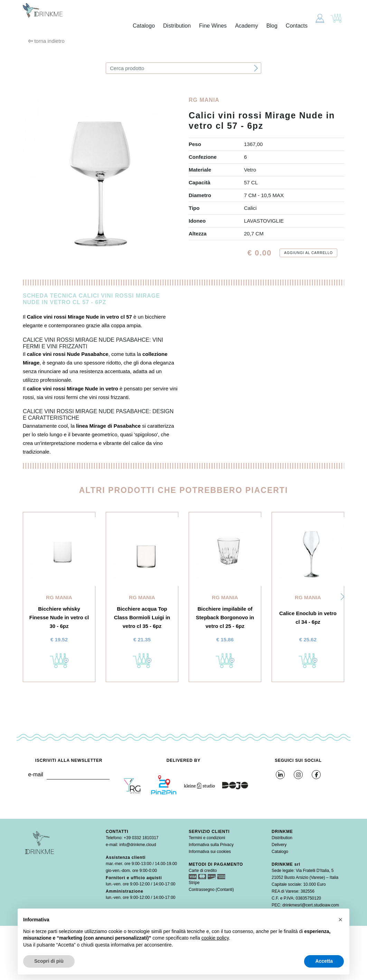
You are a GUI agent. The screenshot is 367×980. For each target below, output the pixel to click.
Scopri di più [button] (49, 961)
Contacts (297, 26)
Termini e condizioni (207, 838)
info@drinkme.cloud (138, 845)
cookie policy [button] (215, 938)
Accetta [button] (324, 961)
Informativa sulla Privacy (211, 845)
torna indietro (46, 41)
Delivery (279, 845)
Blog (272, 26)
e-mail (36, 774)
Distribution (177, 26)
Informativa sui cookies (210, 852)
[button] (342, 597)
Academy (247, 26)
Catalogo (144, 26)
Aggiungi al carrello (308, 253)
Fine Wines (213, 26)
